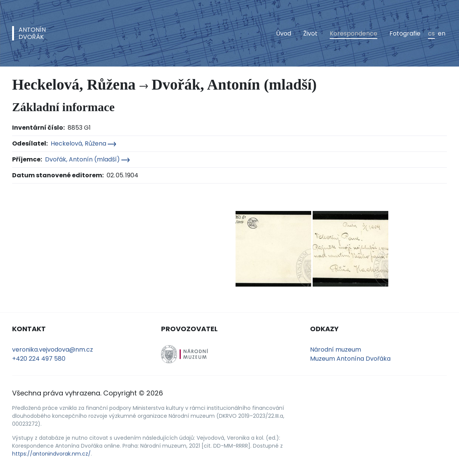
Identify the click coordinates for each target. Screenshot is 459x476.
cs (431, 33)
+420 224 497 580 (39, 359)
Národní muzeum (336, 350)
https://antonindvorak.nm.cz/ (51, 454)
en (442, 33)
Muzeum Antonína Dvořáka (350, 359)
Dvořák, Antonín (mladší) (87, 159)
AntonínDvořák (32, 33)
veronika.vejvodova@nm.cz (53, 350)
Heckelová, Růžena (83, 143)
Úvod (284, 33)
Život (310, 33)
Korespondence (354, 33)
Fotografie (405, 33)
